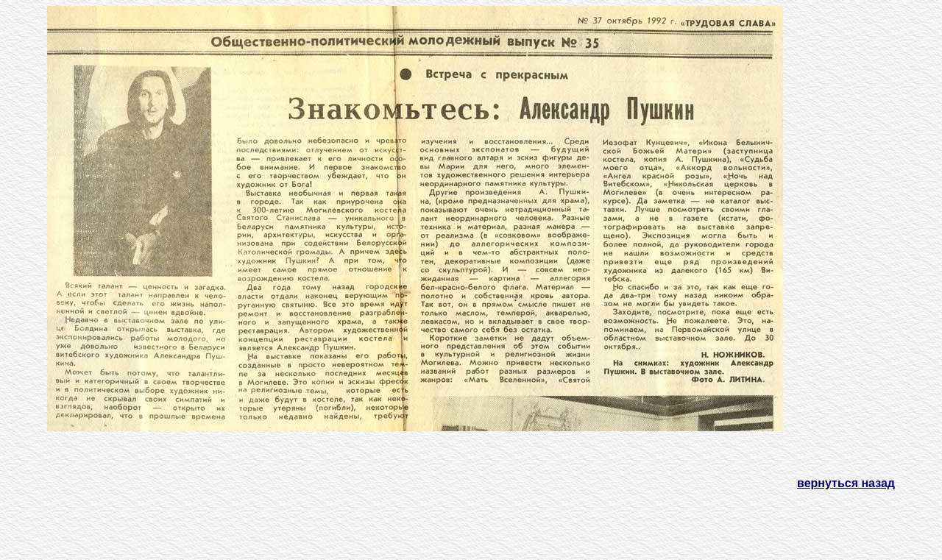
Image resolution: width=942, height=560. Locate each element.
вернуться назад (846, 483)
